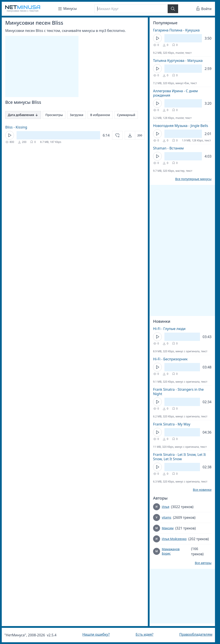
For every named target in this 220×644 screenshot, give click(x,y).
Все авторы (203, 563)
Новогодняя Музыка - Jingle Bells (181, 126)
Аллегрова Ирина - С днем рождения (175, 93)
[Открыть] (135, 135)
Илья (165, 507)
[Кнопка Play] (10, 135)
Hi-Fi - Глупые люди (169, 329)
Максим (168, 528)
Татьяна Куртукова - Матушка (178, 61)
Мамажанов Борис (171, 551)
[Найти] (173, 9)
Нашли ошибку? (96, 634)
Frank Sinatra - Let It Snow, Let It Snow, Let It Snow (179, 457)
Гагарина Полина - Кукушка (176, 30)
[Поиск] (131, 9)
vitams (166, 517)
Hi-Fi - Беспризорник (170, 359)
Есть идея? (145, 634)
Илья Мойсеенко (174, 539)
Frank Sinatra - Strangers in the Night (178, 392)
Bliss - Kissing (16, 127)
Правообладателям (196, 634)
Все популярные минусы (193, 179)
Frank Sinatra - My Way (172, 424)
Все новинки (202, 490)
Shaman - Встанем (168, 148)
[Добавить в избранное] (117, 135)
